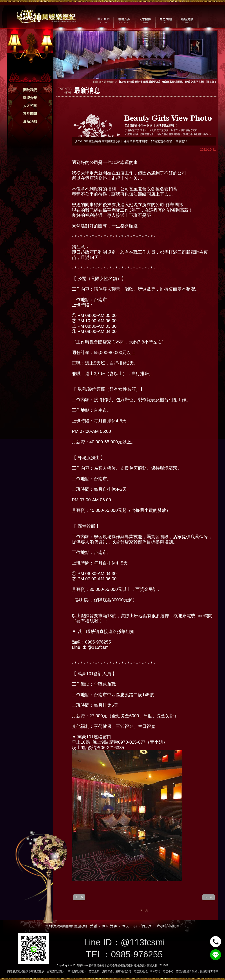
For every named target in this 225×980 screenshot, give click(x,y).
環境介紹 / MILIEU (124, 20)
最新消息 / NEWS (187, 20)
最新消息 (30, 121)
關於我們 (30, 90)
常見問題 (30, 114)
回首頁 (97, 82)
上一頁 (79, 897)
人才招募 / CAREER (145, 20)
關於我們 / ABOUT (103, 20)
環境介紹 (30, 98)
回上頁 (144, 910)
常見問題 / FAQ (166, 20)
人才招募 (30, 106)
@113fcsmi (143, 942)
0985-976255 (137, 954)
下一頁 (209, 897)
